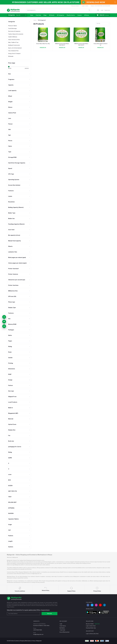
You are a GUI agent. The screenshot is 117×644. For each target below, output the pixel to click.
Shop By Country (71, 15)
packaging (11, 508)
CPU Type (11, 174)
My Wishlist (62, 628)
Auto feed (11, 230)
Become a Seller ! (75, 6)
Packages (11, 330)
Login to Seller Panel (91, 626)
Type (10, 152)
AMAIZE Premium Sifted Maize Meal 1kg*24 (81, 44)
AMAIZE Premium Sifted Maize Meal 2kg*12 (62, 44)
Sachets (11, 547)
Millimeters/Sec (13, 291)
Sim (9, 319)
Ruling (10, 347)
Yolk (9, 130)
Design (10, 380)
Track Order (62, 630)
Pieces (10, 141)
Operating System (14, 180)
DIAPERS (11, 513)
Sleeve (10, 107)
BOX (9, 480)
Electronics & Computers (14, 31)
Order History (63, 626)
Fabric (10, 146)
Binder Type (12, 213)
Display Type (12, 308)
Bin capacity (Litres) (14, 235)
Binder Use (11, 219)
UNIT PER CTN (12, 491)
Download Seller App (91, 628)
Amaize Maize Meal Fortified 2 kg (100, 44)
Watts (10, 335)
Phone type (12, 302)
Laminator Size (13, 252)
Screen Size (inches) (14, 185)
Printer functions (13, 285)
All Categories (60, 15)
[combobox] (103, 24)
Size (9, 74)
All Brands (52, 15)
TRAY (10, 497)
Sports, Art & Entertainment (15, 48)
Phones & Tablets (13, 26)
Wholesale (11, 56)
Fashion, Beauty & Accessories (16, 34)
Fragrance (11, 79)
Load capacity (12, 91)
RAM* (10, 374)
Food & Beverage (12, 28)
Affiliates (87, 15)
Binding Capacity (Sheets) (16, 207)
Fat (9, 436)
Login (102, 10)
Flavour (10, 124)
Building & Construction (14, 45)
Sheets (10, 246)
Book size (11, 441)
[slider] (9, 67)
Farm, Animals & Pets (13, 51)
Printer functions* (14, 269)
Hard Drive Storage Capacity (17, 163)
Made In (11, 408)
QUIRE (10, 458)
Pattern (11, 385)
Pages (10, 341)
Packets (11, 536)
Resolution (11, 202)
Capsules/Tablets (13, 519)
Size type (11, 391)
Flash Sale (38, 15)
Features (11, 191)
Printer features (13, 274)
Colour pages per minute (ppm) (17, 263)
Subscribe (49, 614)
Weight (10, 102)
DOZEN (10, 486)
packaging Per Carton (15, 447)
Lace (10, 118)
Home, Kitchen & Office (14, 40)
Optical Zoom (12, 424)
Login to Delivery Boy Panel (92, 634)
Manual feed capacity (15, 241)
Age (9, 135)
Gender (10, 358)
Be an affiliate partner (65, 632)
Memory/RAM (12, 324)
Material (11, 419)
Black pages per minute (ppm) (17, 257)
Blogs (45, 15)
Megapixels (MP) (13, 413)
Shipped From (12, 397)
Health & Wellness (13, 37)
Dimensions (12, 369)
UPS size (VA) (12, 296)
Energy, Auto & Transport (14, 54)
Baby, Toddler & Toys (13, 42)
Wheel (10, 96)
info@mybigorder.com (38, 634)
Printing (11, 363)
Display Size (12, 430)
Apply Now (97, 624)
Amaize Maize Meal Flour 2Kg (43, 44)
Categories (12, 22)
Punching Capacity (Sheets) (16, 224)
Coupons (80, 15)
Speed (10, 168)
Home (32, 15)
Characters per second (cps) (17, 280)
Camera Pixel (12, 113)
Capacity (11, 85)
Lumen (10, 196)
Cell (9, 530)
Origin (10, 525)
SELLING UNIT (12, 502)
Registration (107, 10)
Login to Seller (85, 6)
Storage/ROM (12, 157)
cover (10, 474)
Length (10, 541)
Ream (10, 352)
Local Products (13, 402)
